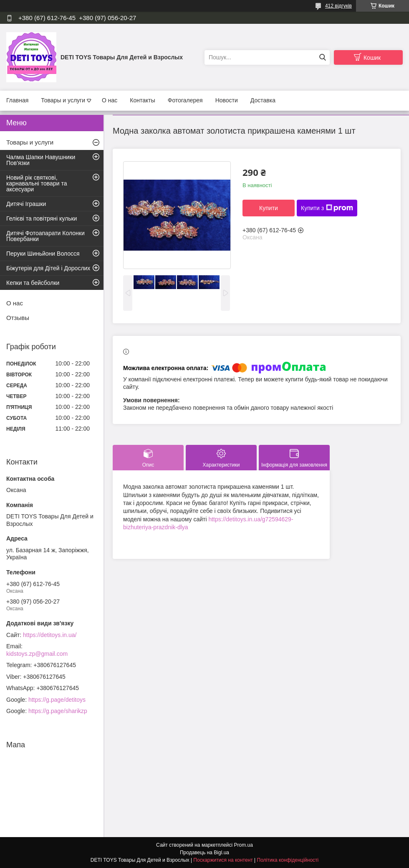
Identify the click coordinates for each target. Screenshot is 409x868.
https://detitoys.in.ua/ (50, 635)
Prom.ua (244, 845)
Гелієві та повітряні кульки (42, 218)
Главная (17, 100)
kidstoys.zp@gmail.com (37, 654)
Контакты (142, 100)
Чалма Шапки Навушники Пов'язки (41, 160)
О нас (110, 100)
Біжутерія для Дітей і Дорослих (48, 268)
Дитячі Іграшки (26, 204)
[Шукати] (322, 57)
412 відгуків (338, 6)
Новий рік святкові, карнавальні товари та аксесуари (37, 183)
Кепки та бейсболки (33, 283)
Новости (227, 100)
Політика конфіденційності (288, 860)
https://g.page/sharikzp (58, 711)
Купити (269, 208)
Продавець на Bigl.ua (204, 853)
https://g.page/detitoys (57, 700)
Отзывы (18, 318)
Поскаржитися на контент (223, 860)
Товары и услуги (63, 100)
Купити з (327, 208)
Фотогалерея (185, 100)
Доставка (263, 100)
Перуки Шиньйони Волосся (43, 254)
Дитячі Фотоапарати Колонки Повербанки (45, 236)
